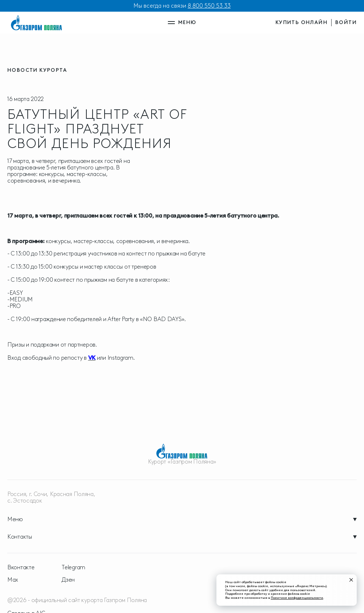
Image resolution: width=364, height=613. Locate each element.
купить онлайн (302, 22)
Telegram (73, 567)
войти (346, 22)
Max (13, 580)
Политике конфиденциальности (297, 598)
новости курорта (37, 70)
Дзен (68, 580)
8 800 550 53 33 (209, 6)
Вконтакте (21, 567)
